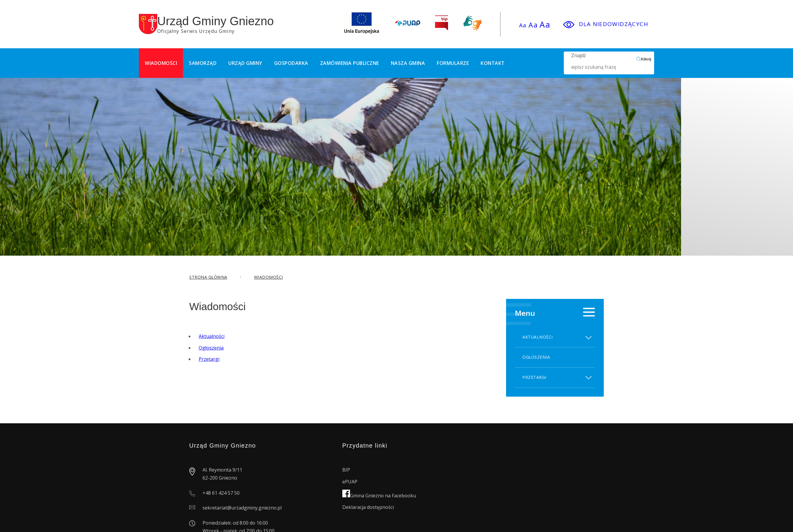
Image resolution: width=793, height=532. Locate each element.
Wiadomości (161, 63)
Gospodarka (291, 63)
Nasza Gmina (408, 63)
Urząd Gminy (245, 63)
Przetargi (209, 359)
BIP (346, 470)
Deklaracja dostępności (368, 507)
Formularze (453, 63)
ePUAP (350, 482)
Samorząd (203, 63)
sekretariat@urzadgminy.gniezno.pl (242, 508)
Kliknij (644, 59)
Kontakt (493, 63)
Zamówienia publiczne (350, 63)
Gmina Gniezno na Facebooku (379, 496)
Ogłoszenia (211, 348)
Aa (523, 25)
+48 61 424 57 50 (221, 493)
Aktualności (212, 336)
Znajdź (604, 63)
